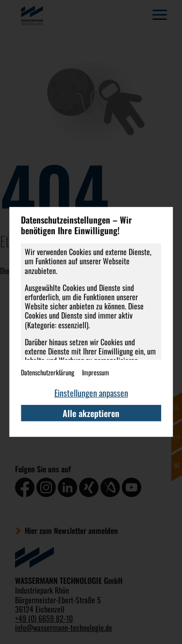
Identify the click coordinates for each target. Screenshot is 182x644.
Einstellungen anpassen (91, 393)
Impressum (96, 372)
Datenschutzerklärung (48, 372)
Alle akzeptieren (91, 413)
